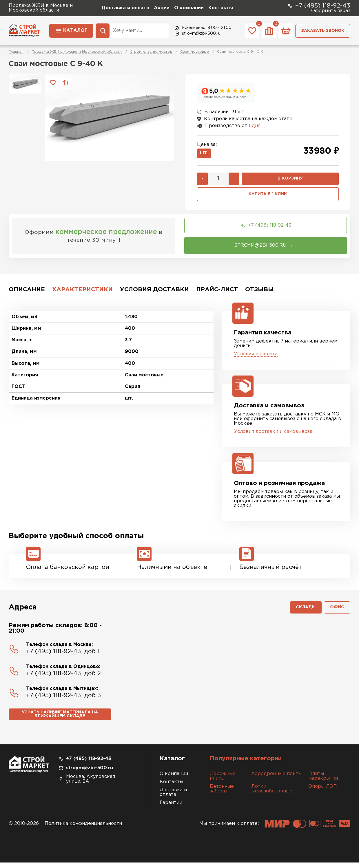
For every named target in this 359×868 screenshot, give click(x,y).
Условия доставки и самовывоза (273, 435)
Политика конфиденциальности (83, 829)
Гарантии (171, 808)
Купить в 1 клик (268, 197)
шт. (206, 154)
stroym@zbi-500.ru (197, 34)
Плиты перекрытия (323, 782)
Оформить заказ (331, 11)
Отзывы (259, 293)
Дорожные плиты (223, 782)
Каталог (71, 30)
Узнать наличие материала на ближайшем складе (60, 720)
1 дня (255, 126)
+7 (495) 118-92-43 (319, 6)
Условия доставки (154, 293)
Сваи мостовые (195, 52)
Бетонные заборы (222, 794)
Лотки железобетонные (272, 794)
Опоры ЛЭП (323, 792)
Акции (162, 8)
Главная (16, 52)
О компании (189, 8)
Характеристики (82, 293)
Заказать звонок (323, 31)
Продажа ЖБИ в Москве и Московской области (77, 52)
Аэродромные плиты (276, 779)
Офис (337, 612)
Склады (303, 612)
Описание (27, 293)
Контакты (221, 8)
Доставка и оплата (125, 8)
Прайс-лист (217, 293)
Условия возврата (256, 357)
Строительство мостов (151, 52)
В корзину (290, 181)
